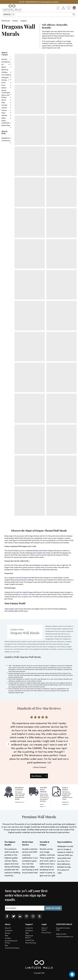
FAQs (7, 936)
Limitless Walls (13, 611)
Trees (3, 113)
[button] (58, 8)
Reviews (8, 933)
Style (3, 102)
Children (5, 72)
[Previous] (9, 744)
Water (4, 118)
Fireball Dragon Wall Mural (32, 592)
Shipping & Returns (29, 937)
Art (2, 64)
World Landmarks (5, 122)
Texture (4, 110)
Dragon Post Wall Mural (30, 578)
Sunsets (4, 108)
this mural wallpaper (33, 565)
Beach (4, 67)
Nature (4, 88)
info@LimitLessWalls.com (65, 937)
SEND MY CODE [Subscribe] (53, 908)
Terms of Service (44, 929)
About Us (8, 928)
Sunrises (4, 105)
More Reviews (37, 776)
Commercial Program (12, 948)
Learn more (19, 802)
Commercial (6, 141)
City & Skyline (6, 75)
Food (3, 85)
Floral (4, 82)
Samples (8, 938)
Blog (6, 945)
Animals (4, 59)
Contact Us (29, 928)
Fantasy (4, 80)
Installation (9, 930)
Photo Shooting (31, 943)
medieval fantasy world (34, 550)
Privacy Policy (46, 933)
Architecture (6, 62)
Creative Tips (30, 940)
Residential (5, 138)
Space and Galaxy (5, 96)
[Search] (74, 14)
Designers (5, 77)
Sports (4, 100)
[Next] (69, 744)
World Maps (6, 125)
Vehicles (4, 115)
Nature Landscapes (6, 91)
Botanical (5, 70)
